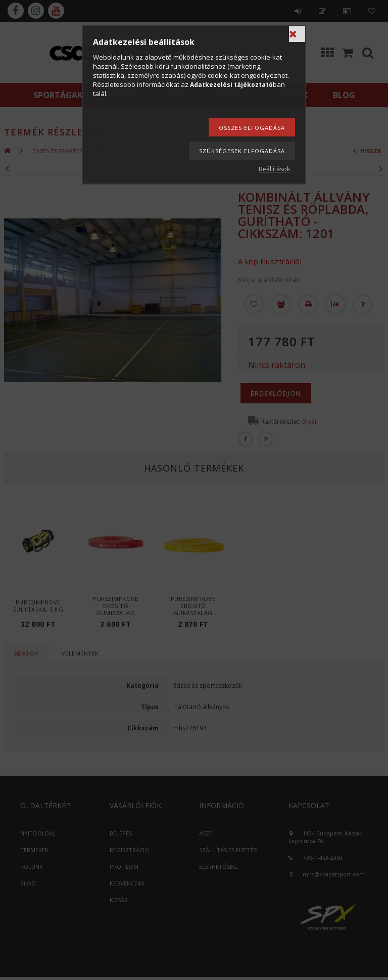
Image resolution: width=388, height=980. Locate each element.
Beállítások (274, 169)
